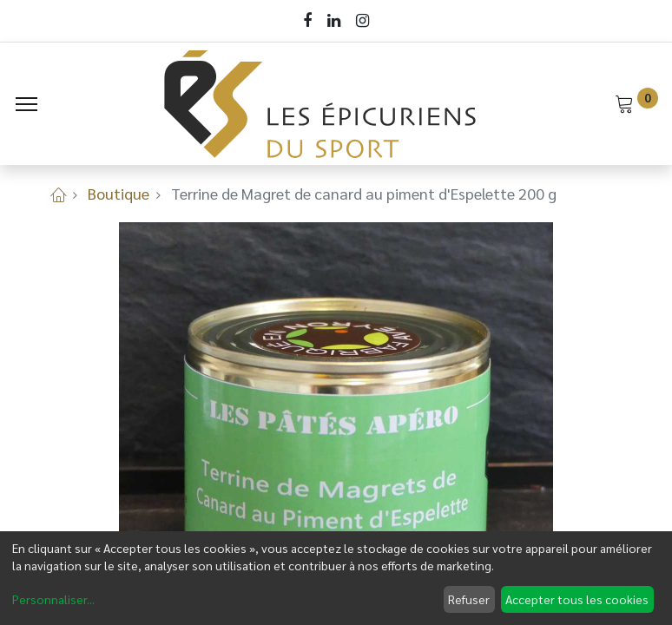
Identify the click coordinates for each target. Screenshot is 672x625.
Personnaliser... (53, 599)
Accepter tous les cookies (577, 599)
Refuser (469, 599)
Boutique (119, 193)
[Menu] (26, 104)
